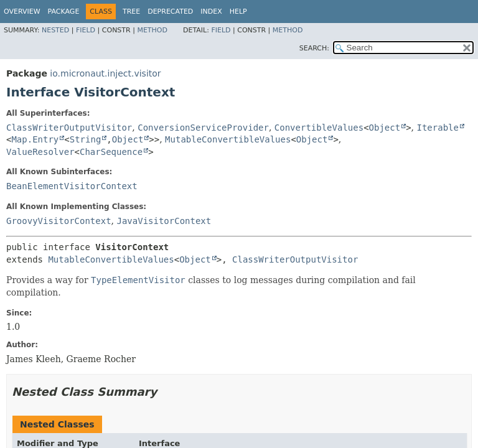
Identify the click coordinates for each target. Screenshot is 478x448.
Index (211, 12)
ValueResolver (40, 152)
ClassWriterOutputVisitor (69, 128)
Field (86, 30)
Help (238, 12)
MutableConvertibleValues (228, 139)
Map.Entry (35, 139)
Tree (131, 12)
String (86, 139)
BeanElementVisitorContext (72, 186)
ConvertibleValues (319, 128)
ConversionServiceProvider (203, 128)
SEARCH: (314, 48)
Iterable (437, 128)
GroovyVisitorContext (59, 221)
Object (385, 128)
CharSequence (111, 152)
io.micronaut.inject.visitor (105, 73)
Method (152, 30)
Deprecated (170, 12)
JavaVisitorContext (164, 221)
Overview (22, 12)
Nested (55, 30)
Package (64, 12)
